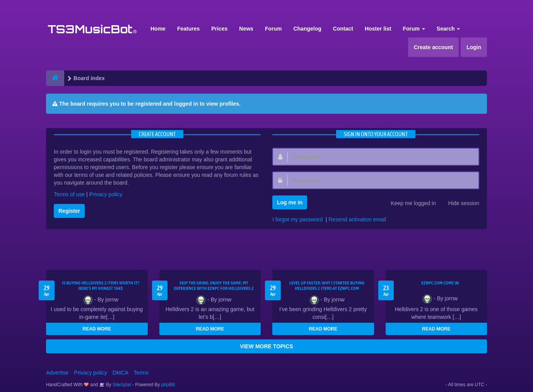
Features (188, 29)
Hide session (460, 204)
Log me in (290, 202)
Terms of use (69, 194)
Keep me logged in (409, 204)
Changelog (307, 29)
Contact (343, 29)
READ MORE (97, 329)
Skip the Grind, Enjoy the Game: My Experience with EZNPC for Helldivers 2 (214, 286)
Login (474, 47)
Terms (141, 373)
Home (158, 29)
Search (448, 29)
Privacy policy (106, 194)
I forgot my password (297, 219)
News (246, 29)
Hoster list (378, 29)
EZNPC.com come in (440, 283)
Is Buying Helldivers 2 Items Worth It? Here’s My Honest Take (101, 286)
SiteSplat (121, 385)
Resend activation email (357, 219)
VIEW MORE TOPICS (266, 346)
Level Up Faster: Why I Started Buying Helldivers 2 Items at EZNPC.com (327, 286)
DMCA (120, 373)
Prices (219, 29)
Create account (433, 47)
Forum (273, 29)
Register (69, 211)
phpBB (168, 385)
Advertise (57, 373)
